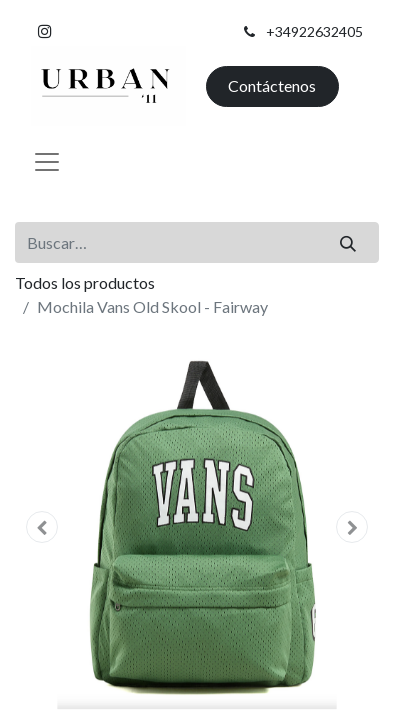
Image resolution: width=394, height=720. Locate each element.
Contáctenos (272, 85)
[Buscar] (348, 242)
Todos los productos (85, 282)
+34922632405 (314, 31)
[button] (42, 527)
